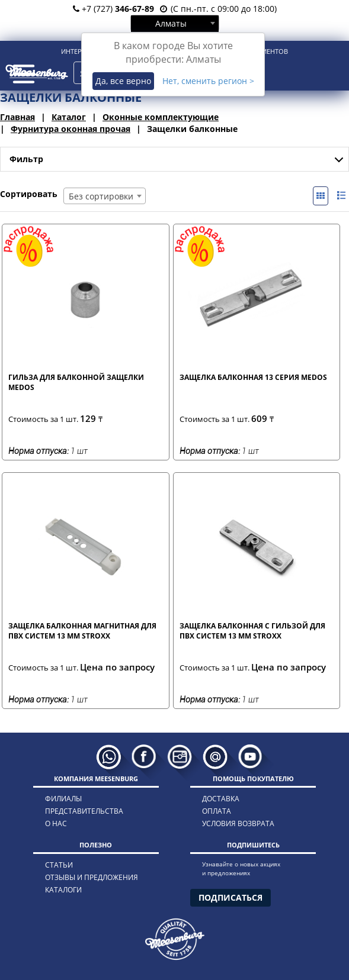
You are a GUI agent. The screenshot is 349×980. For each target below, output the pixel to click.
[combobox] (175, 23)
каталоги (63, 890)
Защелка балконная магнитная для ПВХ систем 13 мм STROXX (82, 631)
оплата (217, 811)
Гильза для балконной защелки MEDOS (76, 382)
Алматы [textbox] (171, 23)
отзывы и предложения (92, 877)
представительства (84, 811)
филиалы (63, 799)
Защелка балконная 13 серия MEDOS (253, 377)
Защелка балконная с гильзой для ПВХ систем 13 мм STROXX (252, 631)
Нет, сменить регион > (208, 81)
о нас (56, 823)
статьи (59, 865)
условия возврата (238, 823)
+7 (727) (113, 9)
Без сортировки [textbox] (101, 196)
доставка (221, 799)
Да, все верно (123, 81)
